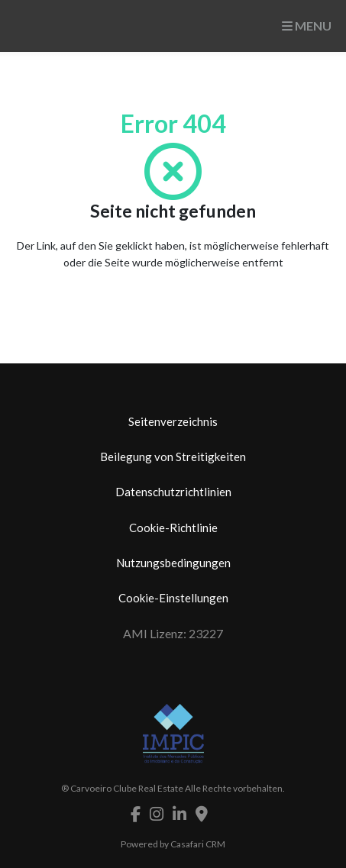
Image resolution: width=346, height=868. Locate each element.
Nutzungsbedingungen (173, 563)
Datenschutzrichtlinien (173, 492)
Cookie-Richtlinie (173, 528)
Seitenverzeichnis (173, 421)
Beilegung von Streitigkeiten (173, 457)
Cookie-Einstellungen (173, 598)
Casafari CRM (198, 844)
